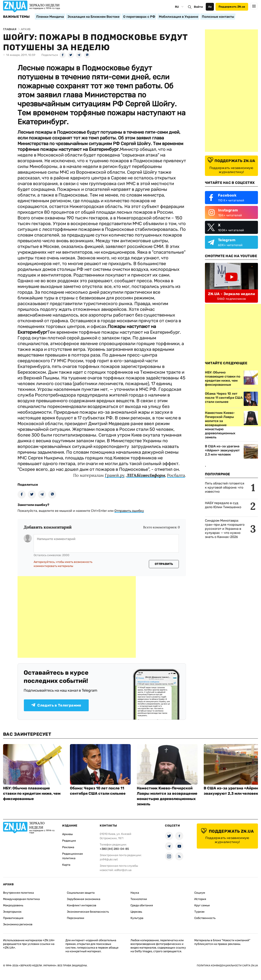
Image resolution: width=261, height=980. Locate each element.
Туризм (199, 912)
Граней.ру (115, 475)
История (200, 899)
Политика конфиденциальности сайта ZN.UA (227, 966)
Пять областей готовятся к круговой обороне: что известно (225, 487)
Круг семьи (202, 905)
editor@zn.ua (123, 870)
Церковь (136, 912)
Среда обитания (142, 905)
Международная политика (21, 899)
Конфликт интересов (82, 905)
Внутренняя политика (18, 893)
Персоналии (76, 918)
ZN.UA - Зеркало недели (231, 294)
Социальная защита (81, 893)
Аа (210, 7)
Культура (137, 918)
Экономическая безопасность (88, 912)
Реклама (68, 847)
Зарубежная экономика (84, 899)
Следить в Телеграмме (56, 705)
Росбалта (176, 475)
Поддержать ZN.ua (232, 7)
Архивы (67, 834)
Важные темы (16, 17)
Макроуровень (13, 905)
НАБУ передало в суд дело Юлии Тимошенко (223, 505)
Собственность (205, 918)
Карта (66, 865)
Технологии (139, 899)
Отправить (164, 564)
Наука (135, 893)
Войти (198, 7)
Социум (200, 893)
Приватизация (13, 918)
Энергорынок (12, 912)
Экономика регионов (18, 924)
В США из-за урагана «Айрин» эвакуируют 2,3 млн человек (222, 450)
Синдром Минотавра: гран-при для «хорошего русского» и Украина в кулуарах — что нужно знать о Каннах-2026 (225, 529)
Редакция (69, 841)
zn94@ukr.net (109, 859)
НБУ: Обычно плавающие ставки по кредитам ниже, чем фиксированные (32, 793)
